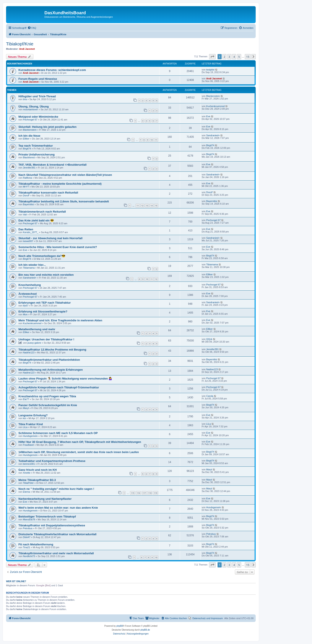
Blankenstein (213, 96)
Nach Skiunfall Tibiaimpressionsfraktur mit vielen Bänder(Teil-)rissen (65, 175)
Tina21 (27, 547)
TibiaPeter (28, 483)
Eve (208, 116)
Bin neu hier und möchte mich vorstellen (46, 275)
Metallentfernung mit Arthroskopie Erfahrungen (51, 370)
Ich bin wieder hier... (32, 265)
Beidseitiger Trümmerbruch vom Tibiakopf (47, 517)
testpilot (210, 70)
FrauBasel (28, 445)
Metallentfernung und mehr (37, 329)
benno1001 (29, 464)
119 (156, 493)
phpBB (120, 626)
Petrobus (28, 528)
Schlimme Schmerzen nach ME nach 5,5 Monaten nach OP (58, 433)
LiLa (25, 427)
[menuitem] (32, 28)
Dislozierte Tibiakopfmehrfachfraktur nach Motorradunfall (57, 534)
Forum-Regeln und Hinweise (38, 79)
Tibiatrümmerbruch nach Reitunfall (42, 212)
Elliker (26, 139)
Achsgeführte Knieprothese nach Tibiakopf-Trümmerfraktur (59, 387)
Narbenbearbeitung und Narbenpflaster (45, 499)
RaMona (28, 178)
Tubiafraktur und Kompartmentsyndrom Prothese (52, 461)
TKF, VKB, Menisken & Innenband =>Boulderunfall (52, 165)
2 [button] (224, 57)
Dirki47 (27, 537)
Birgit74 (27, 149)
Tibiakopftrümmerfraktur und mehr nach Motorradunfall (56, 553)
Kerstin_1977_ (31, 232)
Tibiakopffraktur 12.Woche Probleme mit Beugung (52, 350)
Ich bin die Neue (29, 136)
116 (138, 493)
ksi (24, 418)
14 (151, 206)
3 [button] (229, 57)
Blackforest (29, 157)
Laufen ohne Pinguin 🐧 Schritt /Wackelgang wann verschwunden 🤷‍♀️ (65, 379)
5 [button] (239, 57)
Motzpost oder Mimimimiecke (38, 117)
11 (156, 140)
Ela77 (26, 399)
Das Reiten (26, 229)
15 (156, 206)
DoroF (26, 195)
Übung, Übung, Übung (34, 107)
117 (144, 493)
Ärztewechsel (28, 294)
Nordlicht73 (29, 556)
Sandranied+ (213, 135)
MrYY (26, 187)
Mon (25, 314)
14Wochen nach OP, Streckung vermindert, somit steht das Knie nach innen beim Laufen (79, 452)
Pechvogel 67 (30, 120)
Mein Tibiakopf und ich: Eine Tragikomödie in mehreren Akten (60, 320)
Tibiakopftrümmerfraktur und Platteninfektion (49, 360)
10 (151, 140)
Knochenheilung (30, 285)
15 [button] (248, 57)
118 (150, 493)
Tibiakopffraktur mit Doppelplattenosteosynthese (52, 525)
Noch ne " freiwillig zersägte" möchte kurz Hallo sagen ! (56, 489)
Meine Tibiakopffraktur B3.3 (37, 480)
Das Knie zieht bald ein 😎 (36, 220)
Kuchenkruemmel (216, 106)
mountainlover (30, 109)
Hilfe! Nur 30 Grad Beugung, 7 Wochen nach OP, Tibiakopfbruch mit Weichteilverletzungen (80, 442)
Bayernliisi (28, 204)
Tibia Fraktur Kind (31, 424)
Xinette (27, 473)
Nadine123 (29, 352)
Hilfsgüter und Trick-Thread (37, 96)
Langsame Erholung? (33, 415)
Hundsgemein (30, 436)
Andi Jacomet (27, 49)
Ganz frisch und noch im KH (38, 470)
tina (25, 99)
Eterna (26, 492)
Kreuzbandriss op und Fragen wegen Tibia (47, 396)
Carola (210, 396)
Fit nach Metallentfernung (36, 544)
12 (142, 206)
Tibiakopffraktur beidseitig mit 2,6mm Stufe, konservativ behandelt (64, 201)
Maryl (26, 408)
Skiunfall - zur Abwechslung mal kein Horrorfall (50, 238)
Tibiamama (29, 268)
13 (147, 206)
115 (132, 493)
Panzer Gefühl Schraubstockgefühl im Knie (48, 405)
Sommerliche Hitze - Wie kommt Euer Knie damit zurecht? (58, 247)
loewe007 (28, 241)
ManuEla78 (29, 519)
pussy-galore (34, 343)
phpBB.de (145, 630)
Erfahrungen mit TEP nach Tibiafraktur (45, 303)
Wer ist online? (16, 581)
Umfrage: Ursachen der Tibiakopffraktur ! (46, 339)
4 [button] (234, 57)
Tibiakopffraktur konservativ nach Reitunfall (48, 193)
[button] (212, 57)
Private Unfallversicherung (37, 155)
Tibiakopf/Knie (20, 44)
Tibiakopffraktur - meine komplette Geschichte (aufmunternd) (60, 184)
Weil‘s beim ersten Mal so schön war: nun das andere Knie (58, 508)
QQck (209, 339)
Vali (25, 215)
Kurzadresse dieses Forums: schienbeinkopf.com (52, 70)
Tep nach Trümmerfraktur (36, 146)
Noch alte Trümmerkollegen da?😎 (42, 256)
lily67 (26, 306)
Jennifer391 (29, 168)
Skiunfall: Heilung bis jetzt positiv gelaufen (47, 127)
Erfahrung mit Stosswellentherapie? (43, 312)
